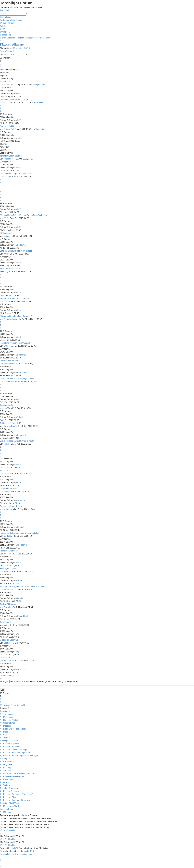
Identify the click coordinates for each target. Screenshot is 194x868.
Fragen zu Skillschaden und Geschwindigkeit (20, 533)
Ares (6, 254)
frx (30, 48)
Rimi (19, 483)
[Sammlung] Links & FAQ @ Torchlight (17, 99)
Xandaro (7, 572)
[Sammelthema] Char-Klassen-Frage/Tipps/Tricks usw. (24, 215)
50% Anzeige (6, 233)
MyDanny (8, 509)
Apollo (20, 634)
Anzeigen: (12, 681)
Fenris (20, 527)
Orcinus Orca (10, 426)
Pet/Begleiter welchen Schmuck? (14, 298)
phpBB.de (31, 851)
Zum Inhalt (5, 10)
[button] (0, 67)
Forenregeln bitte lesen (10, 126)
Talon (19, 417)
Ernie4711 (8, 346)
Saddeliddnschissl (12, 319)
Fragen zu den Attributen (11, 506)
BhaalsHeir (22, 616)
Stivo (6, 301)
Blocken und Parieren (9, 361)
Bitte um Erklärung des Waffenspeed (16, 251)
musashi (7, 661)
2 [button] (1, 64)
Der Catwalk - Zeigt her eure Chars (15, 174)
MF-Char (4, 471)
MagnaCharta (10, 382)
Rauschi (7, 607)
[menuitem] (11, 20)
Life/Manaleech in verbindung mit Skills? (18, 379)
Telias (6, 129)
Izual (6, 625)
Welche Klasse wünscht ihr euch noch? (17, 441)
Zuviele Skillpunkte (8, 604)
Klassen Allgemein (13, 44)
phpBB (14, 848)
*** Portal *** (5, 82)
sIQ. (7, 272)
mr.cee (7, 554)
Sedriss (7, 643)
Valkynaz (8, 474)
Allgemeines (40, 85)
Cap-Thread (5, 622)
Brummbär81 (9, 364)
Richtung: (66, 681)
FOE (26, 48)
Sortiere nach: (39, 681)
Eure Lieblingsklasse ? (10, 269)
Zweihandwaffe (7, 405)
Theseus (7, 159)
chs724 (7, 408)
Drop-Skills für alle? (9, 488)
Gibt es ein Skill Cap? (9, 640)
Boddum (7, 236)
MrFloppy (8, 536)
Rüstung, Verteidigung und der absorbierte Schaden (23, 586)
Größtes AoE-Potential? (10, 423)
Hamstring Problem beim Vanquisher (16, 343)
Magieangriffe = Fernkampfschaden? (16, 316)
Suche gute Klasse (8, 569)
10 (1, 200)
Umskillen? (5, 658)
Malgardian (18, 48)
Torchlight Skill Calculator (11, 156)
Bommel (21, 435)
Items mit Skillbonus (9, 551)
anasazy (21, 670)
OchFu (20, 581)
